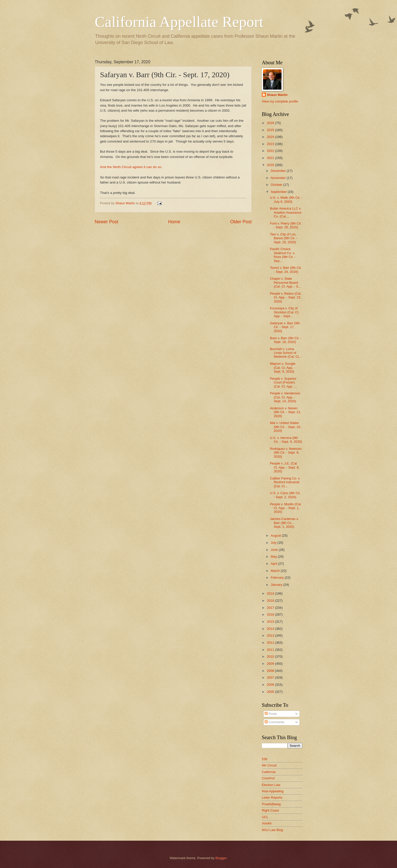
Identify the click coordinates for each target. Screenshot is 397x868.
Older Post (241, 222)
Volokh (267, 823)
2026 (271, 123)
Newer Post (106, 222)
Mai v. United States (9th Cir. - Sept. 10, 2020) (285, 427)
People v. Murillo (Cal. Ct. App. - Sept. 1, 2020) (286, 508)
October (277, 185)
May (274, 557)
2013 (271, 635)
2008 (271, 671)
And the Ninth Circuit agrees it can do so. (131, 167)
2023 (271, 144)
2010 (271, 657)
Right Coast (270, 810)
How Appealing (273, 791)
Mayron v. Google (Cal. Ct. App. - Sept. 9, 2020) (283, 368)
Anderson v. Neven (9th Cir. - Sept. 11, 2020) (285, 412)
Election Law (271, 785)
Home (174, 222)
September (279, 192)
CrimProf (268, 778)
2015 (271, 622)
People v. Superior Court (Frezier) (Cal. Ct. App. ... (283, 382)
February (278, 578)
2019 (271, 593)
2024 (271, 137)
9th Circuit (269, 765)
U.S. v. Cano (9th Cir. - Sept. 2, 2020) (285, 495)
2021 (271, 158)
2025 (271, 130)
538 (264, 759)
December (279, 171)
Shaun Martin (277, 95)
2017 (271, 608)
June (275, 550)
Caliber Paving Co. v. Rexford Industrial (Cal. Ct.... (285, 482)
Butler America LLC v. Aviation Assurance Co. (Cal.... (286, 212)
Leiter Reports (272, 798)
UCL (265, 817)
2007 (271, 678)
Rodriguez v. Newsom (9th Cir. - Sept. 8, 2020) (286, 453)
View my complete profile (280, 101)
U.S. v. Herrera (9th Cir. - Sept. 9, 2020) (286, 440)
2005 (271, 692)
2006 (271, 685)
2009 (271, 664)
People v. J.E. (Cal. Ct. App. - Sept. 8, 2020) (285, 467)
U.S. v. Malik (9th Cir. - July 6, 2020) (286, 199)
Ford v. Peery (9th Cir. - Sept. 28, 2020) (286, 225)
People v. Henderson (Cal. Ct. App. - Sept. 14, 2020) (285, 397)
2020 (271, 165)
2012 (271, 643)
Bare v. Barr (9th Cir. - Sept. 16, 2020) (286, 340)
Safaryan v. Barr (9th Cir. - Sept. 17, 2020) (285, 327)
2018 (271, 601)
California (269, 772)
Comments (274, 722)
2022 (271, 151)
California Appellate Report (179, 22)
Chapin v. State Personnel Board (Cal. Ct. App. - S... (285, 282)
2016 (271, 614)
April (274, 564)
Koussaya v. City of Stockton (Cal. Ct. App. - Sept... (285, 312)
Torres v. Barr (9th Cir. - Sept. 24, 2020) (286, 270)
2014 (271, 629)
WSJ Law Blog (272, 830)
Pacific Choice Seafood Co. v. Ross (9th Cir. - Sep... (283, 255)
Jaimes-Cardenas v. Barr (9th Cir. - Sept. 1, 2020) (284, 523)
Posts (271, 714)
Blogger (221, 858)
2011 (271, 650)
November (279, 178)
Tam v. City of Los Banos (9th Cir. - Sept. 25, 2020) (284, 238)
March (276, 571)
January (277, 585)
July (274, 543)
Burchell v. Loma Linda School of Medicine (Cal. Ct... (286, 353)
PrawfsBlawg (271, 804)
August (276, 536)
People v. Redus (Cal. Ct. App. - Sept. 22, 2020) (286, 297)
